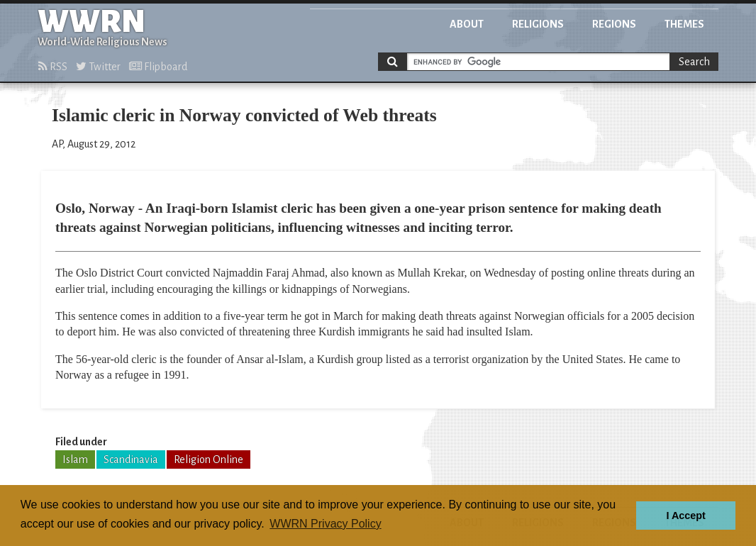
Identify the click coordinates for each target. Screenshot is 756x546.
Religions (538, 24)
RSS (53, 67)
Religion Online (209, 459)
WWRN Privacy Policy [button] (325, 524)
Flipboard (158, 67)
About (467, 24)
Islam (75, 459)
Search (694, 62)
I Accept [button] (685, 516)
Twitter (98, 67)
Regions (614, 24)
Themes (684, 24)
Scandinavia (131, 459)
